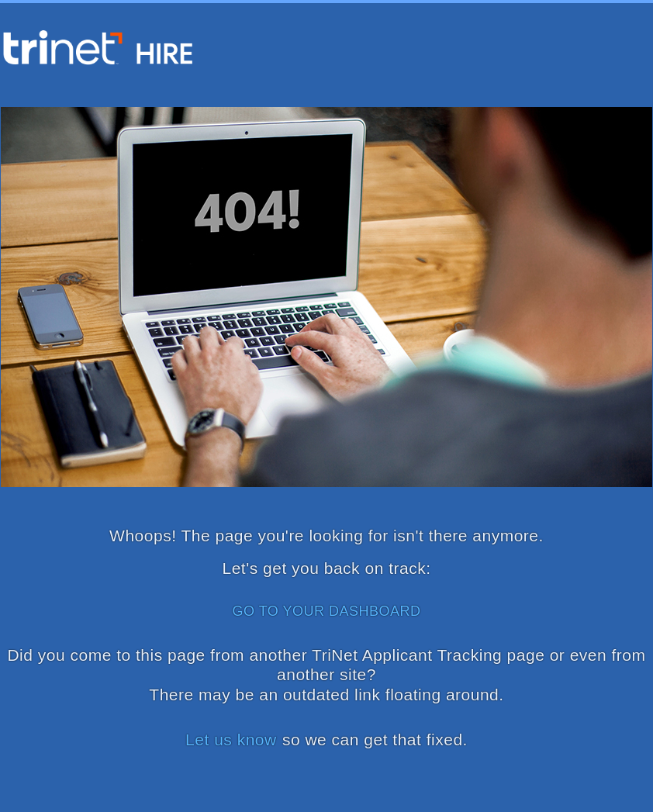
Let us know (231, 739)
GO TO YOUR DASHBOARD (326, 611)
